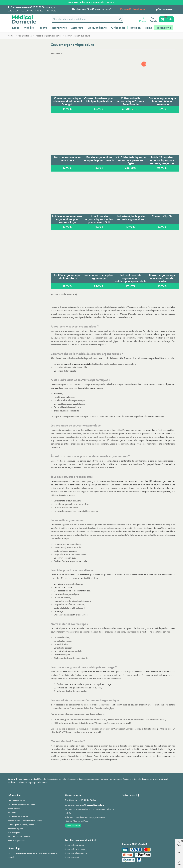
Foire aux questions (16, 841)
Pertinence (57, 54)
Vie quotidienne (97, 28)
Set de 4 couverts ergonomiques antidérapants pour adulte (131, 278)
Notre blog (14, 848)
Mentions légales (15, 829)
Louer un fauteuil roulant (75, 849)
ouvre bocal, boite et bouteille (68, 547)
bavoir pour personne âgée (69, 544)
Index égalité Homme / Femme (22, 825)
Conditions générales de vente (21, 805)
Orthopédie (118, 28)
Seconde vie (164, 28)
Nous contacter (73, 825)
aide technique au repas (66, 551)
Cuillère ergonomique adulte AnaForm (67, 276)
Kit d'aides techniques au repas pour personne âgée (131, 160)
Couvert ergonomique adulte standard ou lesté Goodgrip (67, 101)
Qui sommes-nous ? (17, 801)
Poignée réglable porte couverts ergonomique (131, 218)
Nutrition (135, 28)
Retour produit (14, 809)
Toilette (43, 28)
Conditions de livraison (18, 817)
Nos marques (14, 833)
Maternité (77, 28)
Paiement (12, 813)
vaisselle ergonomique (63, 525)
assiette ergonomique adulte (75, 561)
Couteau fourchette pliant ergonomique (99, 276)
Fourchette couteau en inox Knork (67, 159)
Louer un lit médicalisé (75, 845)
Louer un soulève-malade (76, 853)
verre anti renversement (76, 554)
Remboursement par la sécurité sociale (25, 821)
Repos (16, 28)
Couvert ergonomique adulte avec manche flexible (162, 278)
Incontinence (59, 28)
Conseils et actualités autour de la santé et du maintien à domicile (32, 855)
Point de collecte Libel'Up (19, 837)
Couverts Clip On (162, 216)
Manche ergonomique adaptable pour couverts (99, 159)
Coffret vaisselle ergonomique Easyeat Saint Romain (131, 101)
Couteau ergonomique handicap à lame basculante (162, 101)
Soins (149, 28)
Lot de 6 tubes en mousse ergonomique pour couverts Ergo (67, 219)
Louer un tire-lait (72, 857)
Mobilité (29, 28)
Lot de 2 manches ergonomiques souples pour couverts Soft (99, 219)
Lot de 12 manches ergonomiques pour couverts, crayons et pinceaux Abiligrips (162, 160)
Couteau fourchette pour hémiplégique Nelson (99, 100)
